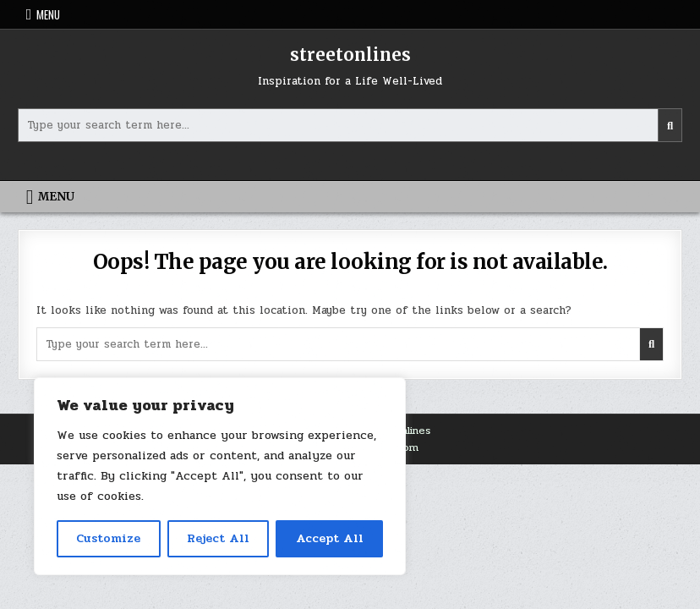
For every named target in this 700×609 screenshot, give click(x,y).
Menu (48, 14)
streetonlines (350, 55)
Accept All (330, 538)
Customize (108, 538)
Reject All (218, 538)
